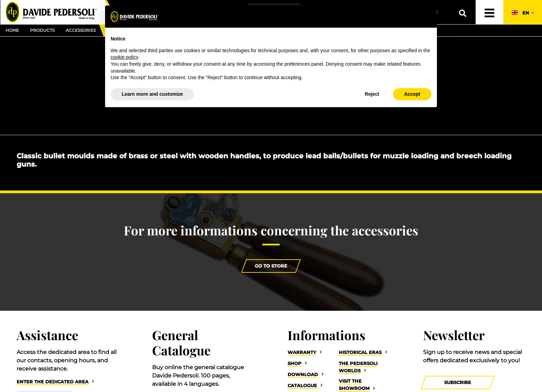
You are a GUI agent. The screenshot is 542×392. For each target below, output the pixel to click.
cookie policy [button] (124, 57)
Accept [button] (412, 94)
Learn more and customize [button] (152, 94)
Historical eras (360, 352)
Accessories (81, 30)
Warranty (302, 352)
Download (303, 375)
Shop (295, 363)
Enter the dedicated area (53, 382)
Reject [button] (372, 94)
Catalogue (302, 386)
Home (12, 30)
